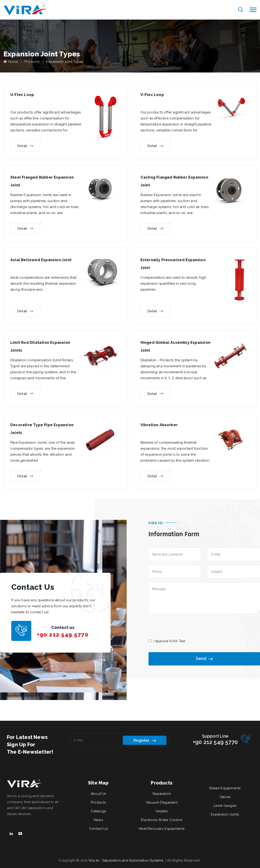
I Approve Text (169, 641)
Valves (225, 797)
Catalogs (99, 811)
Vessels (161, 811)
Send (204, 659)
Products (32, 62)
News (98, 820)
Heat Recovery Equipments (162, 829)
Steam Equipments (225, 788)
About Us (98, 794)
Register (145, 741)
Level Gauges (225, 806)
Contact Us (98, 829)
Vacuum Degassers (162, 802)
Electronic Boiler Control (162, 820)
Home (11, 62)
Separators (162, 794)
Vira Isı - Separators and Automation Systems (126, 860)
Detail (25, 146)
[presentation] (183, 626)
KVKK (174, 641)
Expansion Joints (225, 814)
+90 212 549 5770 (63, 635)
